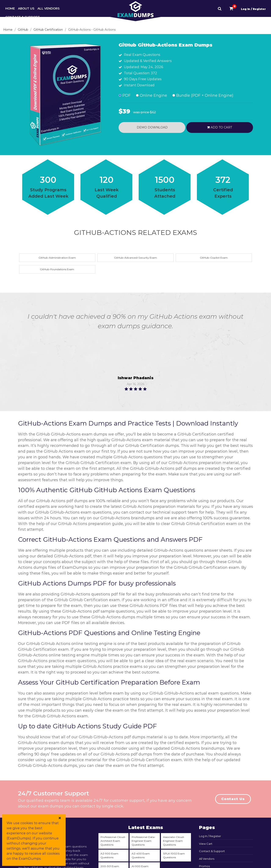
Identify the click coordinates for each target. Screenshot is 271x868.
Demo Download (152, 127)
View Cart (206, 844)
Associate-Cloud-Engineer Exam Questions (174, 841)
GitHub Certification (48, 30)
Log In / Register (253, 9)
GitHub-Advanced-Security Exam (135, 258)
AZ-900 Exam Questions (109, 855)
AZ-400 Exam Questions (141, 855)
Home (10, 8)
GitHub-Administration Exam (57, 258)
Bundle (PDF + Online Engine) (203, 95)
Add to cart (220, 127)
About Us (26, 8)
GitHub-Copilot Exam (214, 258)
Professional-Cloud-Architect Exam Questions (113, 841)
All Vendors (48, 8)
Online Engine (151, 95)
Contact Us (233, 799)
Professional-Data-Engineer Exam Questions (144, 841)
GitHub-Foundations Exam (57, 269)
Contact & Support (23, 17)
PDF (125, 95)
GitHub (23, 30)
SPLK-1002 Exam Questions (174, 855)
